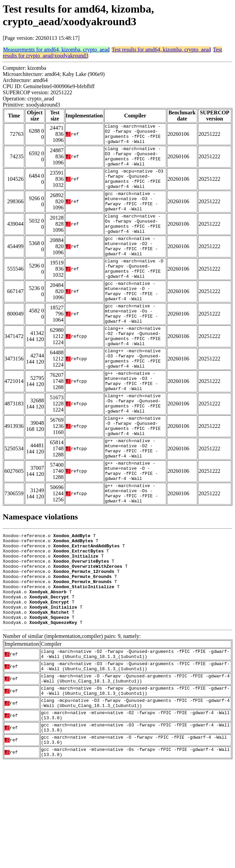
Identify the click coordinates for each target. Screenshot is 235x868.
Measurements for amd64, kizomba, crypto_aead (56, 50)
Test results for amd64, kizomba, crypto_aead (161, 50)
